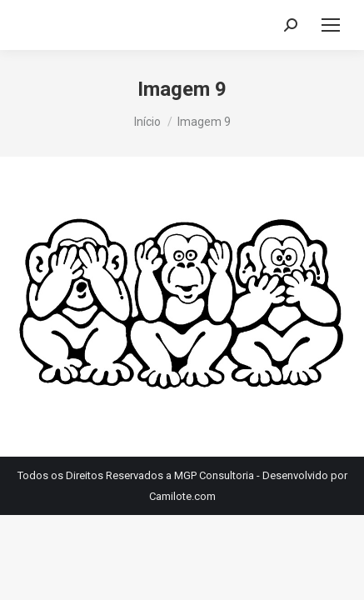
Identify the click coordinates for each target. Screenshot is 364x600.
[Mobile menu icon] (331, 25)
